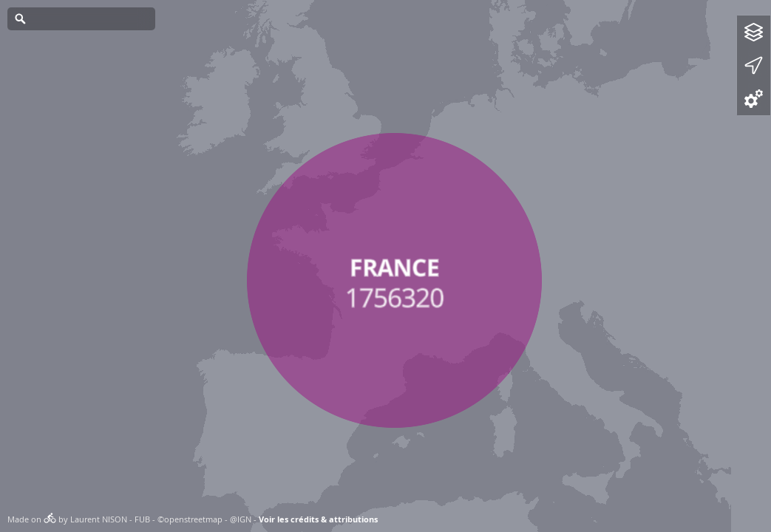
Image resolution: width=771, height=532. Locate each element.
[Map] (385, 266)
